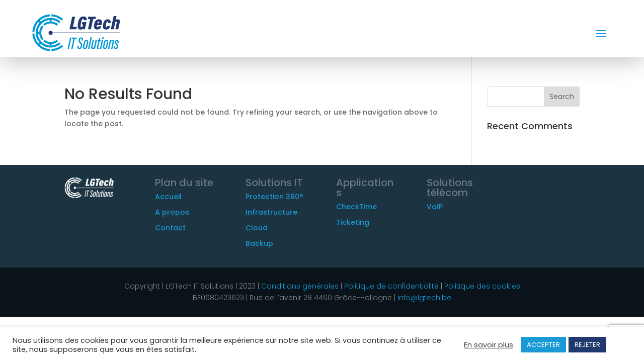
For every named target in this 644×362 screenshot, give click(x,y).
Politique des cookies (482, 286)
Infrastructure (271, 212)
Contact (170, 228)
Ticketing (353, 222)
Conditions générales (300, 286)
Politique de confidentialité (390, 286)
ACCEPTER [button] (543, 345)
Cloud (257, 228)
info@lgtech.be (424, 298)
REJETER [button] (587, 345)
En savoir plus (489, 345)
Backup (259, 243)
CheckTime (356, 207)
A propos (172, 212)
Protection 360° (274, 197)
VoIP (435, 207)
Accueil (168, 197)
